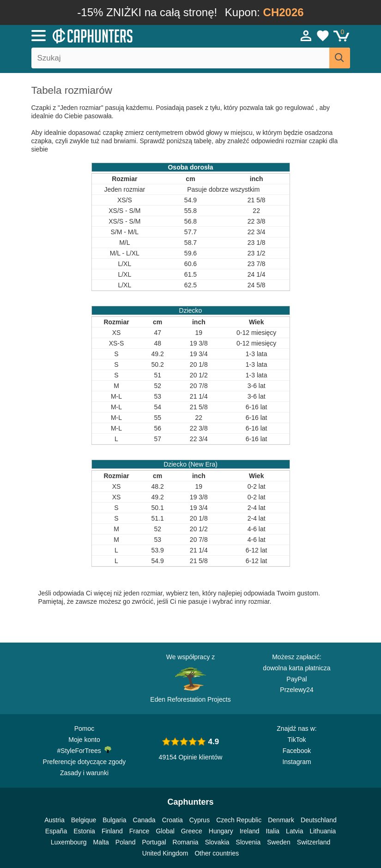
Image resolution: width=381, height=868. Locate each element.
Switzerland (314, 842)
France (139, 831)
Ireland (250, 831)
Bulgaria (114, 820)
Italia (273, 831)
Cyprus (200, 820)
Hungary (221, 831)
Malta (101, 842)
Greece (192, 831)
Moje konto (84, 740)
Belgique (84, 820)
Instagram (296, 762)
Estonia (84, 831)
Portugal (154, 842)
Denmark (281, 820)
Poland (126, 842)
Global (165, 831)
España (56, 831)
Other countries (217, 853)
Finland (112, 831)
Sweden (279, 842)
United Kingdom (165, 853)
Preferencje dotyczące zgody (85, 762)
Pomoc (85, 728)
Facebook (297, 751)
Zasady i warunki (84, 773)
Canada (144, 820)
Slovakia (217, 842)
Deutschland (319, 820)
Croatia (172, 820)
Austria (54, 820)
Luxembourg (69, 842)
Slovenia (248, 842)
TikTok (297, 740)
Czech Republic (239, 820)
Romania (186, 842)
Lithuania (323, 831)
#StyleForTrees (85, 750)
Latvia (294, 831)
